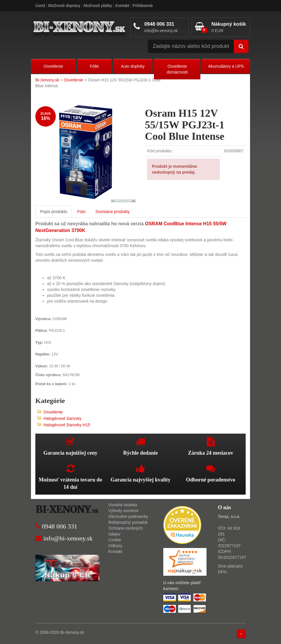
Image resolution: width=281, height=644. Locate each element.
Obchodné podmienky (128, 516)
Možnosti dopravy (64, 6)
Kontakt (122, 6)
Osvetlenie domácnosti (177, 69)
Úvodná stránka (123, 505)
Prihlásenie (143, 6)
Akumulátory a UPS (226, 66)
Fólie (94, 66)
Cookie (115, 540)
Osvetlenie (53, 66)
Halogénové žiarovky (63, 418)
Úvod (40, 6)
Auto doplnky (133, 66)
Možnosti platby (98, 6)
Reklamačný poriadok (128, 522)
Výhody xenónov (124, 511)
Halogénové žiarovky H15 (67, 425)
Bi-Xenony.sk (47, 80)
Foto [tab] (81, 212)
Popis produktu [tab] (54, 212)
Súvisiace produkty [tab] (112, 212)
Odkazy (115, 546)
